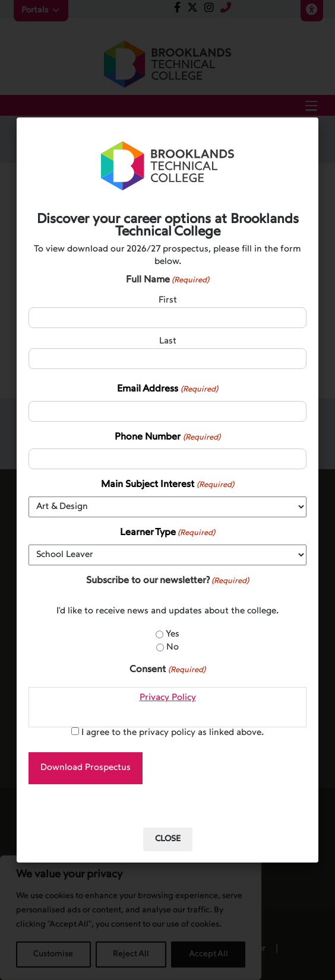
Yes (173, 634)
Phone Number (167, 438)
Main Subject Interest (167, 486)
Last (168, 341)
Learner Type (167, 534)
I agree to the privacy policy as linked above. (173, 733)
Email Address (167, 390)
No (173, 647)
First (168, 300)
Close (168, 839)
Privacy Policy (168, 698)
